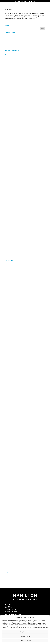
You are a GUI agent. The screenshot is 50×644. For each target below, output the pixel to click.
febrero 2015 (9, 157)
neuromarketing (10, 495)
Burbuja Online (9, 301)
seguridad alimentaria (11, 540)
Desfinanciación (10, 379)
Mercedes (8, 484)
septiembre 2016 (10, 138)
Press (7, 519)
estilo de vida (9, 393)
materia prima (9, 476)
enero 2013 (8, 188)
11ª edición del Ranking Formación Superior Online (19, 44)
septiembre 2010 (10, 235)
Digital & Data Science (11, 384)
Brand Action (9, 289)
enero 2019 (8, 121)
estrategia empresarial (11, 398)
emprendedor (9, 389)
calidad (7, 303)
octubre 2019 (9, 107)
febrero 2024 (9, 88)
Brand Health (9, 291)
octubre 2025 (9, 67)
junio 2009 (8, 252)
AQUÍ (33, 1)
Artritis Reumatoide (11, 275)
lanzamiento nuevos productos (14, 457)
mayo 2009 (8, 254)
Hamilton (8, 426)
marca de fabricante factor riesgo (14, 464)
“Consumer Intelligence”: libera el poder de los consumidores (22, 46)
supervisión (8, 552)
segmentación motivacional (13, 538)
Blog (6, 284)
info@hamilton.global (11, 611)
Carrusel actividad (10, 313)
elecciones (8, 386)
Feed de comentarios (11, 580)
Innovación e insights (11, 441)
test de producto (10, 559)
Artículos (8, 272)
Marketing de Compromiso (13, 469)
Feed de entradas (10, 578)
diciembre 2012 (9, 190)
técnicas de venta (10, 557)
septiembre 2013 (10, 181)
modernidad (8, 491)
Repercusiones (9, 531)
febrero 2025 (9, 74)
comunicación (9, 348)
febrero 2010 (9, 240)
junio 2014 (8, 166)
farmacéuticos (9, 415)
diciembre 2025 (9, 62)
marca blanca (9, 462)
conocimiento (9, 355)
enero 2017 (8, 133)
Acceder (7, 575)
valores (7, 564)
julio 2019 (8, 114)
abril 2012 (8, 204)
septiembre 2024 (10, 81)
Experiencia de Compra (12, 408)
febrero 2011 (8, 228)
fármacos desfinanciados (12, 417)
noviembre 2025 (10, 64)
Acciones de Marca (10, 268)
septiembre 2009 (10, 249)
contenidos (8, 365)
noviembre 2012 (10, 192)
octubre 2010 (9, 233)
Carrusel (7, 310)
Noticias (7, 498)
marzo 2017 (8, 131)
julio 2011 (8, 216)
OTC (6, 510)
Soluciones (8, 545)
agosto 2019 (8, 112)
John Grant (8, 453)
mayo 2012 (8, 202)
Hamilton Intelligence (11, 429)
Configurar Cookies (25, 640)
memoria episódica (10, 479)
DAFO (7, 377)
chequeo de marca (10, 329)
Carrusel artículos (10, 315)
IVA (6, 450)
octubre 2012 (9, 195)
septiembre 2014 (10, 162)
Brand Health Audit (10, 294)
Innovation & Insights (11, 443)
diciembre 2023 (9, 93)
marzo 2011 (8, 226)
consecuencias (9, 358)
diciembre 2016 (9, 135)
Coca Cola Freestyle (11, 336)
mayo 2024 (8, 83)
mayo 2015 (8, 152)
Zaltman (7, 569)
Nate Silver (8, 493)
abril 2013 (8, 185)
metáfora (8, 486)
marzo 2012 (8, 207)
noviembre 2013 (10, 176)
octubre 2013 (9, 178)
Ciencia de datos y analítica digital (14, 334)
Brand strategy (9, 298)
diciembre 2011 (9, 211)
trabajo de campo (10, 562)
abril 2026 (8, 57)
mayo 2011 (8, 221)
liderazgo (8, 460)
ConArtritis (8, 351)
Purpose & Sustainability (12, 526)
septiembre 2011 (10, 214)
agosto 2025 (8, 69)
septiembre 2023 (10, 100)
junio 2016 (8, 143)
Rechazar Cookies (25, 636)
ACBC (7, 265)
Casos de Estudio (10, 324)
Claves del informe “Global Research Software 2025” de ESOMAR (23, 42)
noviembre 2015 (10, 150)
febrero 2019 (9, 119)
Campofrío (8, 306)
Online (7, 500)
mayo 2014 (8, 169)
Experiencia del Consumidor (13, 412)
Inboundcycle (9, 436)
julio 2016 (8, 140)
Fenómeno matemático (12, 419)
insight (7, 446)
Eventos (7, 403)
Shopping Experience (11, 543)
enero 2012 (8, 209)
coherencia (8, 339)
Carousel (7, 308)
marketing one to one (11, 474)
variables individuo (10, 567)
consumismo (9, 362)
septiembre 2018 (10, 126)
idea (6, 431)
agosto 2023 (9, 102)
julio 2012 (8, 197)
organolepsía (9, 507)
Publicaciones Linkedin (12, 524)
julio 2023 (8, 105)
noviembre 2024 (10, 79)
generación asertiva (11, 424)
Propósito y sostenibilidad (12, 521)
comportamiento (10, 341)
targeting (8, 555)
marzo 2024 (8, 86)
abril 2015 (8, 154)
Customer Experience (11, 372)
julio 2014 (8, 164)
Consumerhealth (10, 360)
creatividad (8, 367)
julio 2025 (8, 71)
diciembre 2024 (9, 76)
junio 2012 (8, 200)
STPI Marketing (9, 550)
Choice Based (9, 332)
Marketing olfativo (10, 472)
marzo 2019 (8, 117)
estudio (7, 400)
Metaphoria (8, 488)
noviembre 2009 (10, 245)
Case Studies (9, 322)
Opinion (7, 505)
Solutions (8, 548)
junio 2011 (8, 219)
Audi (6, 279)
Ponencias (8, 512)
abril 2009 (8, 257)
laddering (8, 455)
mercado (7, 481)
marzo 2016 (8, 147)
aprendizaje (8, 270)
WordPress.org (9, 582)
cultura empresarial (10, 370)
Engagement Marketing (12, 391)
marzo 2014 (8, 171)
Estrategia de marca (11, 396)
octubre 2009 (9, 247)
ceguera (7, 327)
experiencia (8, 405)
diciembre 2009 (9, 242)
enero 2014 (8, 173)
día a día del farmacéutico (12, 381)
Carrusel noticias (10, 320)
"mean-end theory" (10, 263)
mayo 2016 (8, 145)
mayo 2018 (8, 128)
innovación (8, 438)
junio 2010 (8, 237)
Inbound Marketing (11, 434)
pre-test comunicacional (12, 514)
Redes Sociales (9, 529)
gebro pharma (9, 422)
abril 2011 (8, 223)
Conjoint (7, 353)
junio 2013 (8, 183)
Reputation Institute (11, 533)
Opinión (7, 502)
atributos (8, 277)
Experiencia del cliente (11, 410)
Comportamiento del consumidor (14, 346)
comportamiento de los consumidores (16, 343)
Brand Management (11, 296)
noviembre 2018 (10, 124)
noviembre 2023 (10, 95)
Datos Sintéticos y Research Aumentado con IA (18, 39)
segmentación (9, 536)
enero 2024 (8, 90)
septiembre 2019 (10, 109)
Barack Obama (9, 282)
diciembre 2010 (9, 230)
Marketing (8, 467)
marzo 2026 (8, 60)
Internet (7, 448)
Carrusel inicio (9, 317)
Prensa (7, 517)
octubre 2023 (9, 97)
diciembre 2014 (9, 159)
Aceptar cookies (25, 632)
